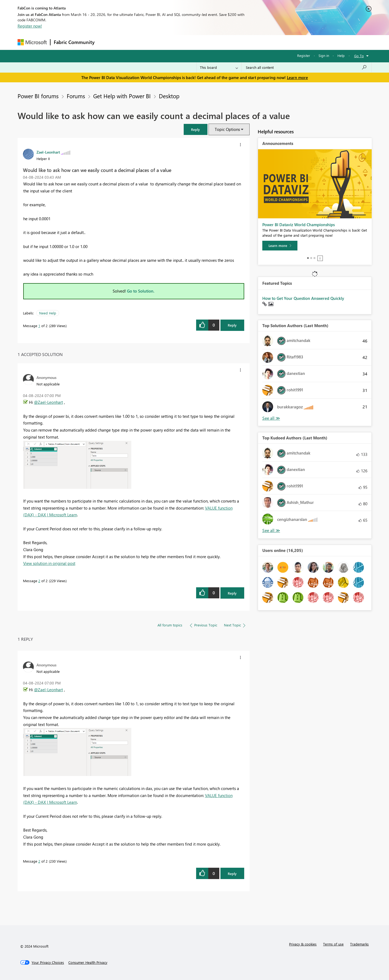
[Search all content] (306, 67)
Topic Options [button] (227, 129)
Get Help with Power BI (122, 96)
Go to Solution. (141, 291)
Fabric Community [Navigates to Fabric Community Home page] (74, 42)
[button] (196, 129)
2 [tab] (311, 258)
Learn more (297, 77)
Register (304, 55)
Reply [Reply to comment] (232, 593)
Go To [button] (359, 56)
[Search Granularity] (219, 67)
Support (245, 42)
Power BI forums (38, 96)
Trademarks (359, 944)
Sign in (324, 55)
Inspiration (131, 42)
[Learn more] (280, 246)
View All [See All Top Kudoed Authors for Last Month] (271, 530)
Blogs (201, 42)
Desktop (169, 96)
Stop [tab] (320, 258)
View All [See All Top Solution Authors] (271, 418)
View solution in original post (49, 563)
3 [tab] (314, 258)
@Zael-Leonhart (48, 402)
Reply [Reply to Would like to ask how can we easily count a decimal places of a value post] (232, 325)
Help (341, 55)
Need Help (48, 313)
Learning (222, 42)
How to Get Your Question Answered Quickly (303, 298)
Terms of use (333, 944)
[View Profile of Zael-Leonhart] (48, 152)
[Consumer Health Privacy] (88, 962)
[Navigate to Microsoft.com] (32, 42)
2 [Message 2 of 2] (39, 581)
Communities (177, 42)
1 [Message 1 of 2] (39, 326)
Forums (107, 42)
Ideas (153, 42)
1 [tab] (308, 258)
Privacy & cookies (303, 944)
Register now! (30, 26)
